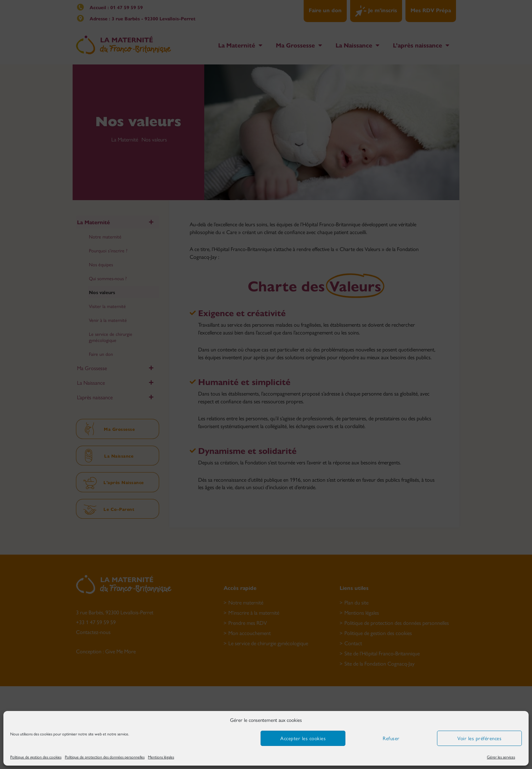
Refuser (391, 738)
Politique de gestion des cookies (36, 757)
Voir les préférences (479, 738)
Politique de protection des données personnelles (105, 757)
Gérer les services (501, 757)
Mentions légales (161, 757)
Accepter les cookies (303, 738)
